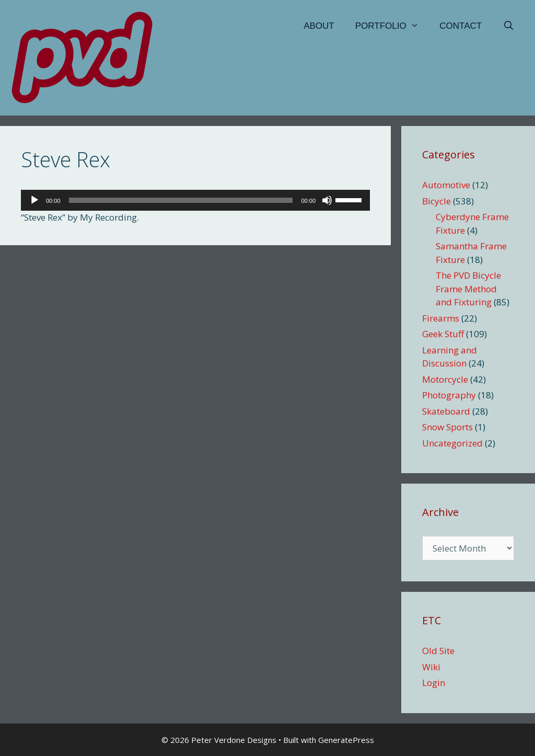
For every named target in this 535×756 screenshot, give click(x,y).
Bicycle (437, 201)
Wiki (431, 667)
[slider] (181, 200)
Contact (461, 26)
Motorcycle (445, 379)
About (319, 26)
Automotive (446, 185)
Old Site (438, 651)
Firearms (441, 318)
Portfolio (392, 26)
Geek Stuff (443, 334)
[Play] (34, 200)
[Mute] (327, 200)
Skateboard (446, 411)
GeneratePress (346, 740)
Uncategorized (452, 443)
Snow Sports (447, 427)
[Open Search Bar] (508, 26)
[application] (195, 200)
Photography (449, 395)
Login (434, 683)
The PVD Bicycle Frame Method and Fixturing (468, 289)
